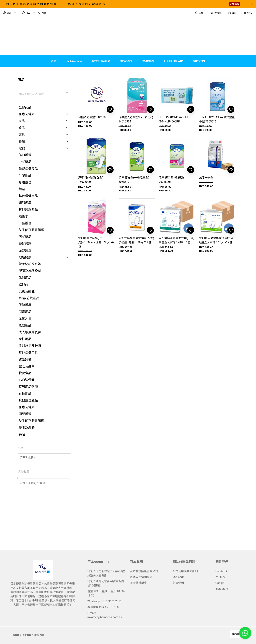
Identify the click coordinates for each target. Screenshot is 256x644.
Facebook (221, 571)
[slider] (19, 478)
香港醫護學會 (138, 583)
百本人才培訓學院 (141, 577)
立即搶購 (234, 4)
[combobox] (44, 457)
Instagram (222, 589)
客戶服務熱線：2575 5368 (104, 607)
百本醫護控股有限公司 (144, 571)
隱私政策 (178, 577)
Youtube (220, 577)
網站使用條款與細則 (185, 571)
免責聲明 (178, 583)
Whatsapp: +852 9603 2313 (104, 601)
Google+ (221, 583)
